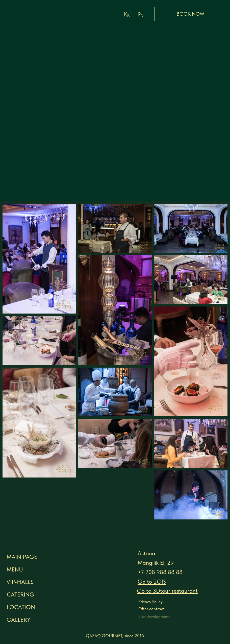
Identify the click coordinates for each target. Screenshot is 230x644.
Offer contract (151, 609)
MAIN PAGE (22, 557)
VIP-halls (20, 582)
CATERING (21, 594)
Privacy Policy (150, 602)
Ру (141, 14)
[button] (167, 591)
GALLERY (18, 620)
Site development (154, 616)
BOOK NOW (190, 14)
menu (15, 569)
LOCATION (21, 607)
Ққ (127, 14)
